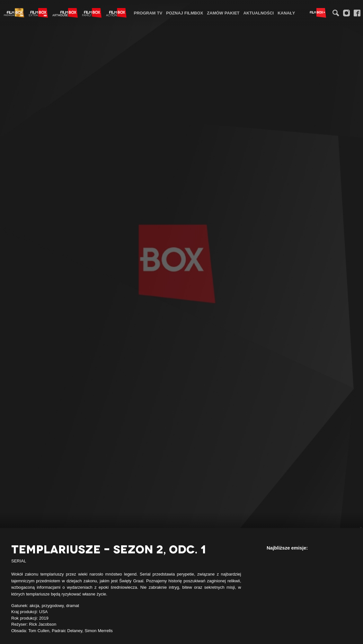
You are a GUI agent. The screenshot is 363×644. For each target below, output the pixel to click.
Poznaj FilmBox (185, 13)
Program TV (148, 13)
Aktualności (259, 13)
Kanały (286, 13)
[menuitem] (148, 13)
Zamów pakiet (223, 13)
